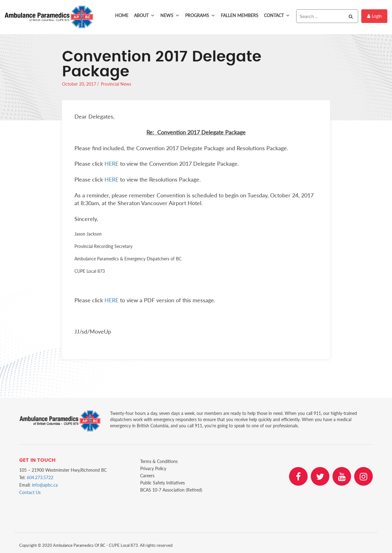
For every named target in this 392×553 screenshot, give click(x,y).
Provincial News (116, 84)
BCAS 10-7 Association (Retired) (171, 490)
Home (122, 15)
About (144, 16)
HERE (111, 164)
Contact (277, 16)
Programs (200, 16)
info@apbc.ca (45, 485)
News (170, 16)
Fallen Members (240, 15)
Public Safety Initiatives (163, 483)
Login (374, 16)
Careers (147, 476)
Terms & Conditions (159, 461)
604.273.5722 (40, 477)
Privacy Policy (153, 468)
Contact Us (30, 492)
